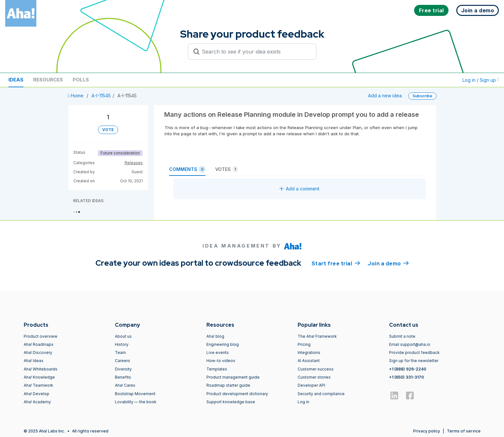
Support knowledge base (231, 402)
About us (123, 336)
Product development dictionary (237, 394)
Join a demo (388, 263)
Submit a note (402, 336)
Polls (81, 80)
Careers (123, 361)
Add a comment (299, 189)
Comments (187, 169)
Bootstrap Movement (135, 394)
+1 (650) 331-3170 (406, 377)
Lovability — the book (136, 402)
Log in (303, 402)
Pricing (304, 344)
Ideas (16, 80)
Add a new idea (385, 96)
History (122, 344)
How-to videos (221, 361)
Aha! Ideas (34, 361)
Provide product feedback (414, 352)
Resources (48, 80)
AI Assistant (309, 361)
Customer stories (314, 377)
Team (120, 352)
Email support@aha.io (410, 344)
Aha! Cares (125, 385)
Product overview (41, 336)
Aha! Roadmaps (39, 344)
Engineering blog (223, 344)
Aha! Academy (37, 402)
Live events (218, 352)
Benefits (123, 377)
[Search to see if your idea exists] (255, 52)
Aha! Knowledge (39, 377)
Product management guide (233, 377)
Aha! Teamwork (38, 385)
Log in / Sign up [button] (481, 80)
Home (76, 96)
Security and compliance (321, 394)
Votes (227, 169)
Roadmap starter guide (228, 385)
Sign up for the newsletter (414, 361)
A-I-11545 (101, 96)
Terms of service (464, 431)
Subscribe (422, 96)
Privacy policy (427, 431)
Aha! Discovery (38, 352)
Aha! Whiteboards (41, 369)
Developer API (311, 385)
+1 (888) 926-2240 (408, 369)
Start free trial (336, 263)
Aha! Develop (37, 394)
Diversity (123, 369)
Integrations (309, 352)
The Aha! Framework (317, 336)
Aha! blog (215, 336)
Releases (134, 163)
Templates (217, 369)
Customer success (316, 369)
